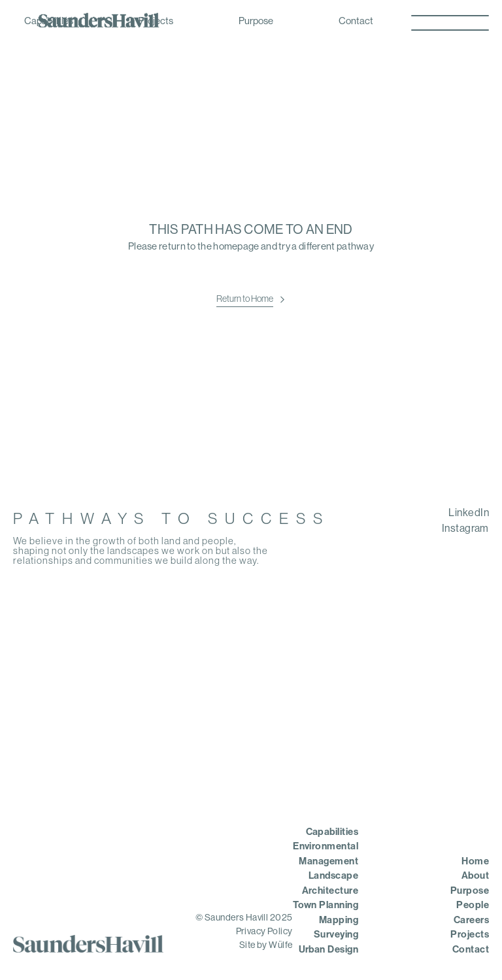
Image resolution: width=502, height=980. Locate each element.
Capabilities (49, 22)
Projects (156, 22)
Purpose (256, 22)
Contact (356, 22)
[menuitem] (410, 514)
